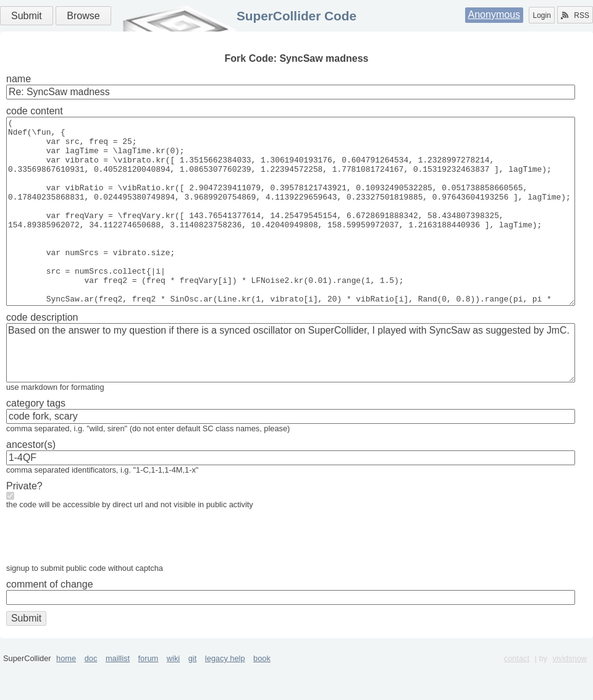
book (262, 695)
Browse (83, 16)
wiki (173, 695)
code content (35, 111)
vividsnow (570, 695)
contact (517, 695)
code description (42, 354)
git (193, 695)
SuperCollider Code (296, 16)
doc (91, 695)
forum (149, 695)
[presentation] (100, 576)
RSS (575, 15)
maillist (118, 695)
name (19, 79)
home (66, 695)
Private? (24, 523)
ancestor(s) (31, 482)
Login (541, 15)
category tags (36, 440)
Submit (27, 16)
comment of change (50, 621)
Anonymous (494, 15)
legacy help (225, 695)
